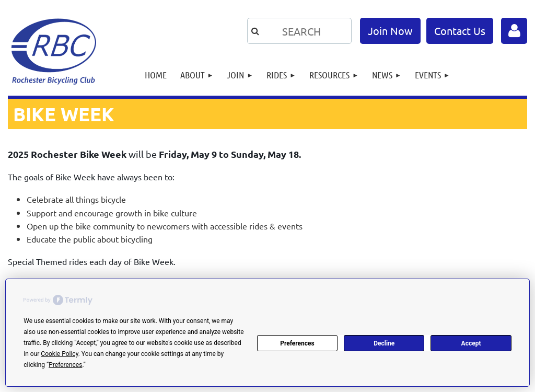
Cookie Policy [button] (59, 354)
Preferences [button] (65, 365)
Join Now (390, 31)
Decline (384, 343)
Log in (514, 31)
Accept (471, 343)
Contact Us (460, 31)
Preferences (297, 343)
